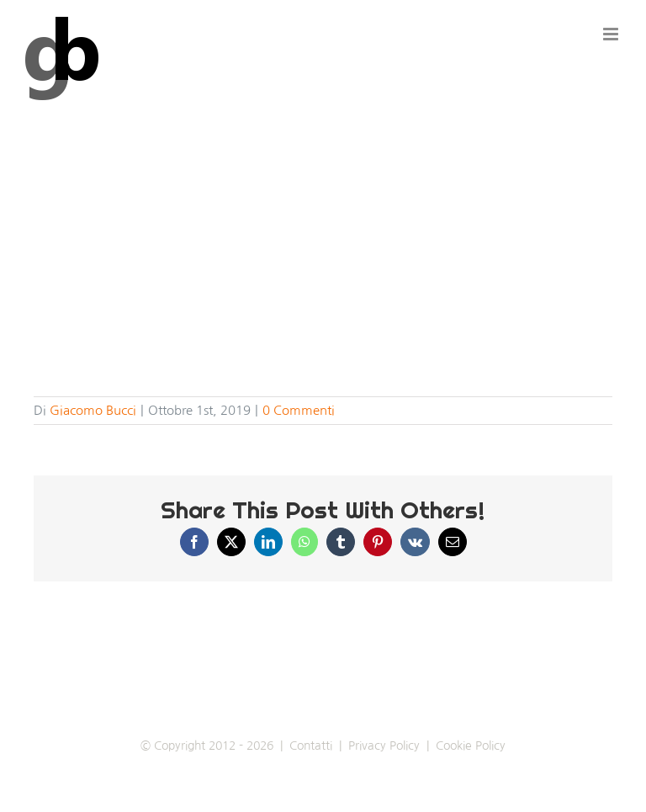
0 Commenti (299, 410)
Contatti (311, 746)
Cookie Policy (471, 746)
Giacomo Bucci (93, 410)
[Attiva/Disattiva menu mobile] (612, 34)
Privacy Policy (384, 746)
